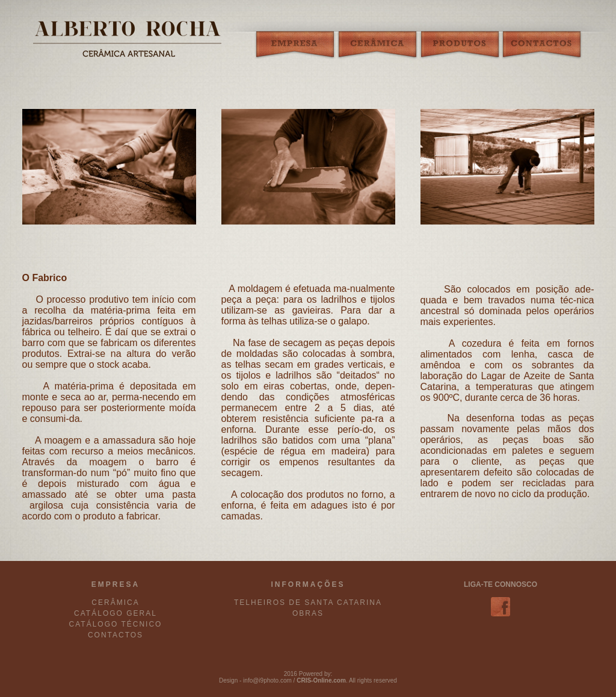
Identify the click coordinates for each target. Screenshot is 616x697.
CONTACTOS (115, 635)
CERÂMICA (115, 603)
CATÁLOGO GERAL (115, 613)
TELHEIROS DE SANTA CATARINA (308, 603)
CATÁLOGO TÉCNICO (116, 624)
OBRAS (308, 613)
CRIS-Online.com (321, 680)
